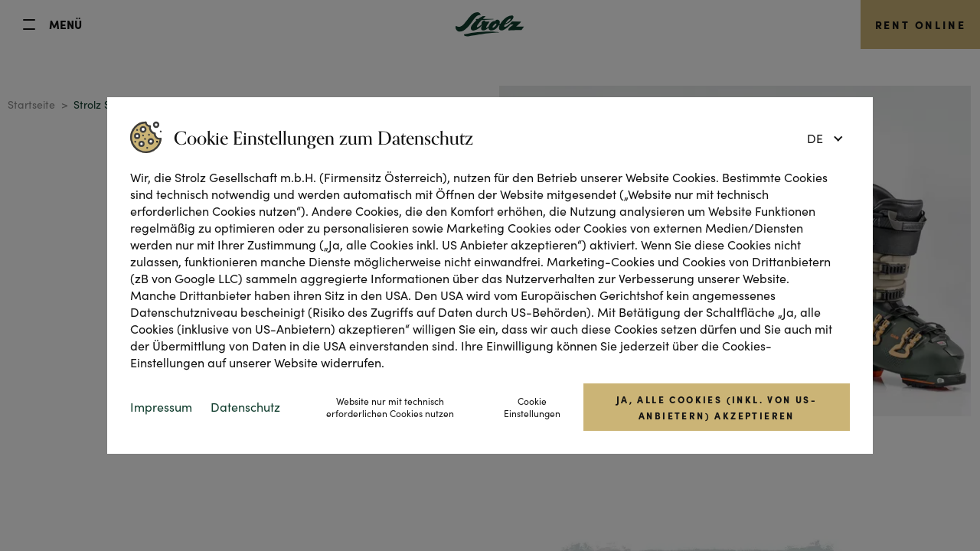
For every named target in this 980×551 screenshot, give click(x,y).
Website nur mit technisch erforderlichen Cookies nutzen (390, 408)
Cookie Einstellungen (532, 408)
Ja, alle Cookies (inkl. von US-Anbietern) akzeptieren (717, 407)
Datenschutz (245, 407)
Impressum (161, 407)
